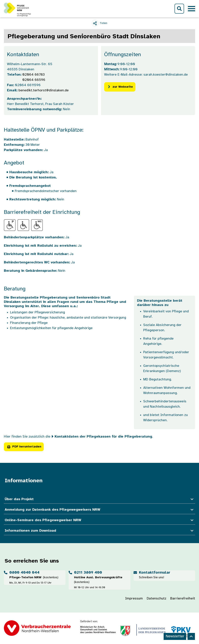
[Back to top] (191, 636)
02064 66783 (34, 75)
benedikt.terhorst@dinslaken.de (44, 90)
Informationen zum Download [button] (99, 531)
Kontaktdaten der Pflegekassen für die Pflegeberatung (103, 437)
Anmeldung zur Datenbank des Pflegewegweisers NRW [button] (99, 510)
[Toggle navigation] (192, 9)
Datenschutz (157, 599)
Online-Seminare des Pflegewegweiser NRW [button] (99, 520)
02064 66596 (34, 80)
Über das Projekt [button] (99, 499)
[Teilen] (99, 23)
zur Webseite (120, 87)
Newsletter (175, 636)
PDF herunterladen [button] (24, 447)
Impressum (134, 599)
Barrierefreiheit (183, 599)
